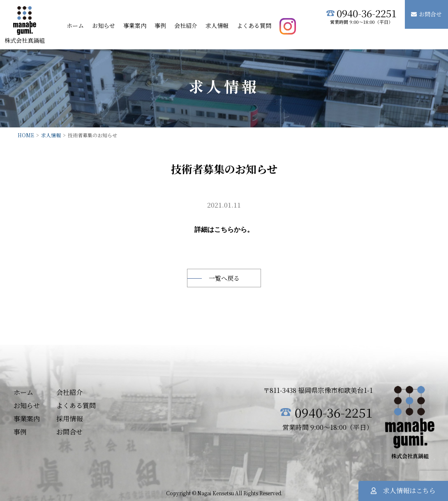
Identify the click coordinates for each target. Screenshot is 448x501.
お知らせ (104, 25)
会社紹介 (186, 25)
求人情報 (217, 25)
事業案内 (135, 25)
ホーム (75, 25)
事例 (160, 25)
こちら (224, 229)
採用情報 (69, 418)
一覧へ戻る (224, 277)
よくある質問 (254, 25)
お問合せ (426, 14)
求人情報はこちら (403, 491)
